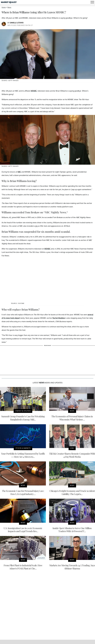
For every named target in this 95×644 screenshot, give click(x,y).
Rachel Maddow (59, 318)
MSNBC (34, 91)
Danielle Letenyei (17, 23)
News (9, 7)
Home (4, 7)
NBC (19, 172)
